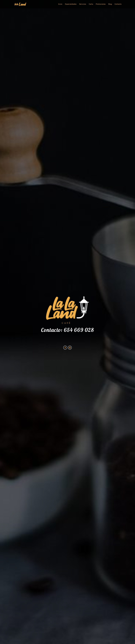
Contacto (118, 4)
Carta (91, 4)
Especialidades (71, 4)
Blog (110, 4)
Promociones (101, 4)
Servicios (83, 4)
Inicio (60, 4)
